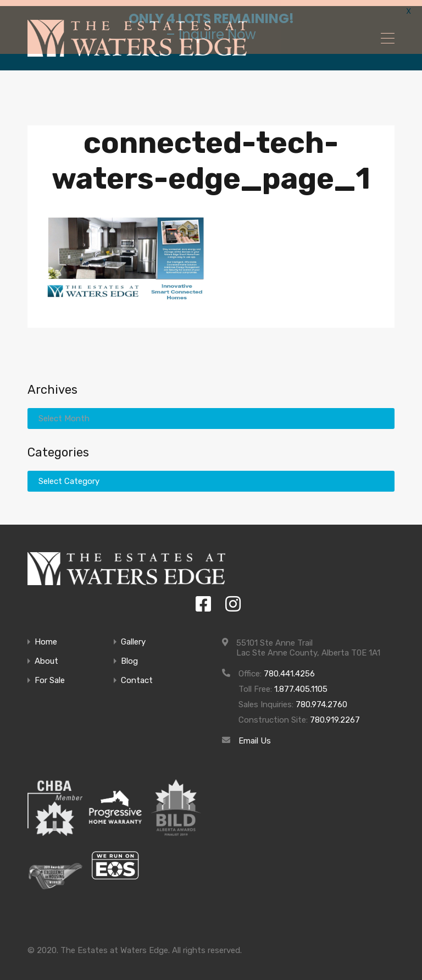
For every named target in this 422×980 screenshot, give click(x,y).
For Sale (50, 675)
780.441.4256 (289, 668)
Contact (137, 675)
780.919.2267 (335, 714)
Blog (129, 656)
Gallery (133, 637)
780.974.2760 (321, 699)
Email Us (255, 735)
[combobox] (211, 476)
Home (46, 637)
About (46, 656)
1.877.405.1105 (301, 684)
